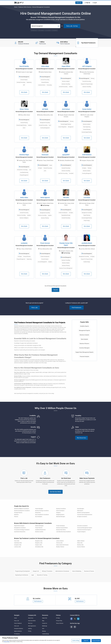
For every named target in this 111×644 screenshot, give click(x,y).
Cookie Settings (46, 634)
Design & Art (36, 571)
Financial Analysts (84, 357)
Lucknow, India (17, 547)
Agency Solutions (18, 631)
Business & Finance (89, 571)
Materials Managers (61, 517)
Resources (45, 615)
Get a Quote (24, 92)
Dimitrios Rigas (24, 155)
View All (55, 290)
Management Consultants (20, 528)
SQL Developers (39, 517)
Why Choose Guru (81, 438)
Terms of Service (60, 623)
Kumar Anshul (87, 109)
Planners (16, 517)
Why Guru (30, 623)
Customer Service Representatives (85, 515)
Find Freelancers (77, 308)
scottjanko (24, 243)
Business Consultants (61, 509)
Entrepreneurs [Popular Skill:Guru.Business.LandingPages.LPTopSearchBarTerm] (34, 30)
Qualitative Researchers (40, 530)
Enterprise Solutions (19, 629)
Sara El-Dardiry (24, 66)
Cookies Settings (76, 641)
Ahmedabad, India (39, 547)
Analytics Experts (84, 326)
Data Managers (81, 509)
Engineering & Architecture (22, 575)
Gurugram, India (18, 545)
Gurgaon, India (38, 545)
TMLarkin (66, 198)
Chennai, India (59, 543)
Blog (43, 621)
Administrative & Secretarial (62, 571)
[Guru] (19, 3)
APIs (43, 629)
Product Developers (60, 526)
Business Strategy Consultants (42, 511)
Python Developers (60, 511)
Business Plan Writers (61, 530)
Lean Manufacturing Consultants (63, 532)
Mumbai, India (80, 545)
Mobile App (45, 626)
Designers (58, 513)
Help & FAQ (45, 618)
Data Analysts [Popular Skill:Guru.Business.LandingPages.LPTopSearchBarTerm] (41, 30)
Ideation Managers (39, 526)
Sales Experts (80, 511)
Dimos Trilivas (24, 109)
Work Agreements (32, 626)
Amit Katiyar (66, 109)
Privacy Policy (59, 621)
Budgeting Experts (60, 515)
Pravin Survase (45, 243)
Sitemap (44, 631)
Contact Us (45, 623)
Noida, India (80, 543)
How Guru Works (32, 621)
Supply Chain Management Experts (84, 352)
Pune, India (17, 541)
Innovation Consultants (82, 526)
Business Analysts (84, 335)
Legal (33, 575)
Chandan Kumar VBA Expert (66, 244)
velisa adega (45, 66)
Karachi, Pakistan (81, 547)
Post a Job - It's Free (72, 26)
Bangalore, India (39, 541)
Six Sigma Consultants (82, 517)
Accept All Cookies (96, 641)
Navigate (17, 615)
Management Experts (84, 330)
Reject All (86, 641)
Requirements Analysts (19, 526)
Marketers (16, 515)
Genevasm (45, 155)
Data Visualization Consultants (42, 515)
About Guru (31, 618)
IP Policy (58, 618)
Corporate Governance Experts (84, 530)
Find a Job (16, 626)
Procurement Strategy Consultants (22, 530)
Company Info (32, 615)
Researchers (38, 513)
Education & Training (42, 575)
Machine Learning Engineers (83, 513)
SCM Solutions (87, 155)
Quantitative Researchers (20, 532)
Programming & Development (22, 571)
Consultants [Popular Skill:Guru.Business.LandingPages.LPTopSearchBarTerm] (55, 30)
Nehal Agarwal (45, 198)
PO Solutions (17, 634)
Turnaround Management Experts (85, 528)
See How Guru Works (55, 492)
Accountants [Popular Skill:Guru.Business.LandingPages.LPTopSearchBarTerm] (48, 30)
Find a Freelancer (18, 623)
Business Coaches (39, 532)
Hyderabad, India (18, 543)
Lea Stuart (87, 198)
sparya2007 (66, 155)
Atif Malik (45, 109)
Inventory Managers (84, 348)
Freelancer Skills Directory (25, 7)
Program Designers (81, 532)
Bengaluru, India (39, 543)
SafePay (30, 629)
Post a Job (79, 3)
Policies (58, 615)
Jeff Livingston (87, 66)
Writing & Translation (47, 571)
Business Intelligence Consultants (22, 509)
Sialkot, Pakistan (81, 541)
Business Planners (84, 344)
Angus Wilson (66, 66)
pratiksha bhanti (87, 243)
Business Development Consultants (22, 511)
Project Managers (39, 509)
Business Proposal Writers (62, 528)
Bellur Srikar (24, 198)
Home (16, 7)
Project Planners (39, 528)
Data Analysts (84, 339)
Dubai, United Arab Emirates (62, 545)
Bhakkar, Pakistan (60, 547)
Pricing (30, 631)
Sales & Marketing (77, 571)
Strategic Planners (18, 513)
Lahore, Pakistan (60, 541)
